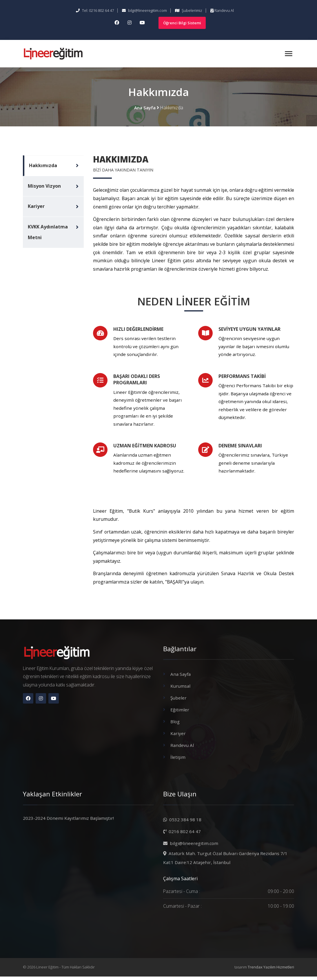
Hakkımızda (43, 166)
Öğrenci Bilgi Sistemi (182, 23)
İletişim (178, 761)
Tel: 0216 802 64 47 (95, 10)
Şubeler (179, 703)
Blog (175, 726)
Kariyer (36, 208)
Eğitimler (180, 715)
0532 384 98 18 (182, 823)
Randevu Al (222, 10)
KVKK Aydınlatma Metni (48, 235)
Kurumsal (181, 691)
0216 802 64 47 (182, 834)
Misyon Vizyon (44, 187)
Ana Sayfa (145, 108)
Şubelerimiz (189, 10)
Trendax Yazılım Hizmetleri (271, 971)
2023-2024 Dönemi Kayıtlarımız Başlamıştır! (68, 821)
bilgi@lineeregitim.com (144, 10)
